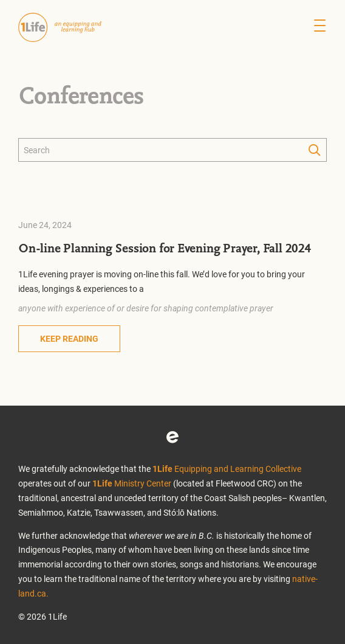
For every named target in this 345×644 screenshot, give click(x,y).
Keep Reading (69, 338)
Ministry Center (132, 483)
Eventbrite (172, 437)
